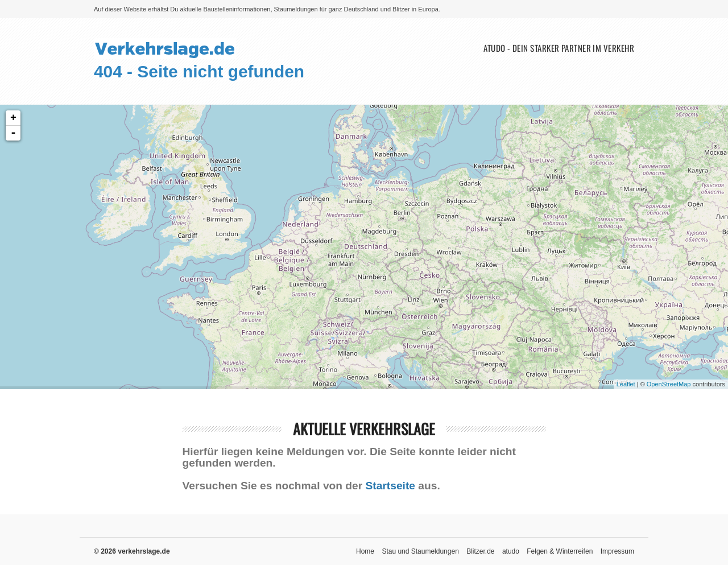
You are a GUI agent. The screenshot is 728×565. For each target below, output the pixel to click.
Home (365, 551)
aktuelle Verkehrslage (364, 429)
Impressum (617, 551)
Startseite (390, 486)
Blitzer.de (480, 551)
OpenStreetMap (669, 384)
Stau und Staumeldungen (420, 551)
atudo (511, 551)
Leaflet (626, 384)
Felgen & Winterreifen (560, 551)
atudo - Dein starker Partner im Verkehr (559, 48)
